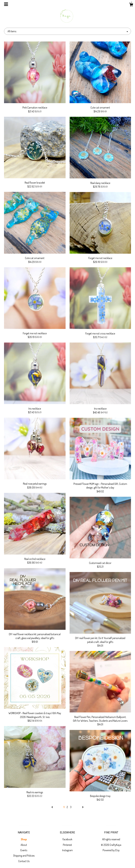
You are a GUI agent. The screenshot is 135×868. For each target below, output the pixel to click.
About (24, 845)
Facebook (67, 839)
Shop (24, 839)
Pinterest (67, 845)
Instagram (67, 850)
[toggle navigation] (6, 4)
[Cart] (131, 5)
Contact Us (24, 861)
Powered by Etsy (111, 850)
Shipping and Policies (24, 856)
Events (24, 850)
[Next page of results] (83, 807)
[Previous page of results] (52, 807)
